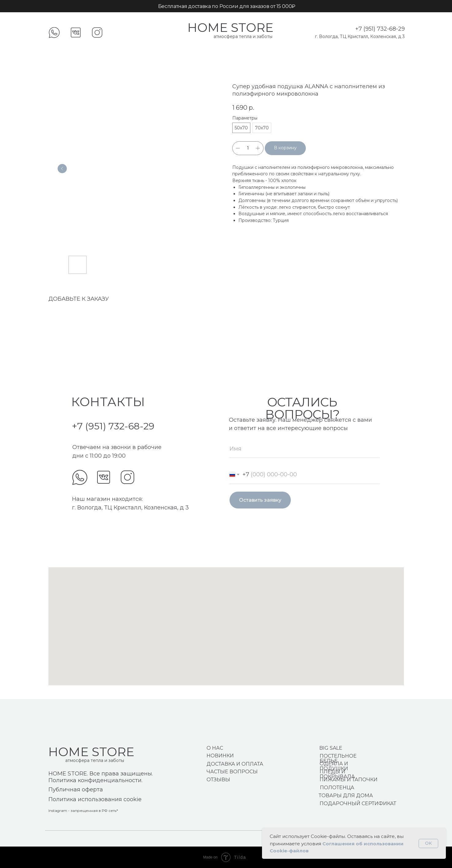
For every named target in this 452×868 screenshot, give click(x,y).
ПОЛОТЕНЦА (337, 788)
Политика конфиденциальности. (95, 780)
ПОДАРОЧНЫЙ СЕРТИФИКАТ (358, 803)
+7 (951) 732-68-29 (380, 29)
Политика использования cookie (95, 799)
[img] (80, 477)
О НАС (215, 748)
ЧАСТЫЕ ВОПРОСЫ (232, 772)
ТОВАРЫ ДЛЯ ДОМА (346, 796)
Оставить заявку (260, 500)
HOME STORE (230, 27)
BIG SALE (331, 748)
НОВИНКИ (220, 756)
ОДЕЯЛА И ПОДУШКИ (334, 766)
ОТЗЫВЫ (218, 780)
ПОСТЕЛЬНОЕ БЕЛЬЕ (338, 758)
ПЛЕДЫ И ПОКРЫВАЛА (337, 774)
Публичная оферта (76, 790)
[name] (305, 449)
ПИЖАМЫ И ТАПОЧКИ (349, 780)
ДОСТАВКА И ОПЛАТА (235, 764)
